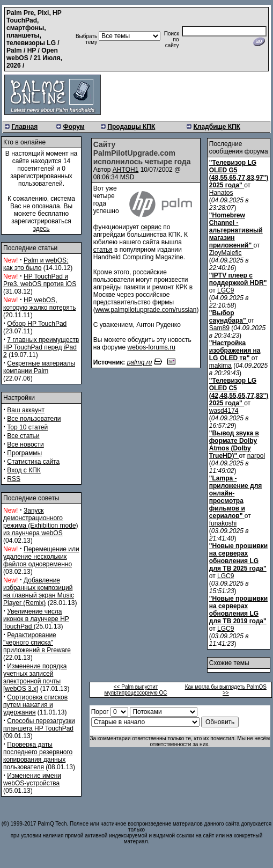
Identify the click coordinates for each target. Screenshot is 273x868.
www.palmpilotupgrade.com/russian (146, 310)
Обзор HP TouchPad (37, 324)
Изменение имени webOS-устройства (32, 779)
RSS (14, 479)
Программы (24, 453)
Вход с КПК (24, 470)
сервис (151, 227)
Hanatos (221, 193)
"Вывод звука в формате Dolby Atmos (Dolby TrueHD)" (234, 444)
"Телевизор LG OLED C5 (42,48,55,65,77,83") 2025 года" (239, 392)
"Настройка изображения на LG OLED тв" (235, 351)
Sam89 (219, 328)
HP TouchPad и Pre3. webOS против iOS (40, 280)
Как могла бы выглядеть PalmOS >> (226, 690)
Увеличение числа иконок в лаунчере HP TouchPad (36, 619)
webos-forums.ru (152, 347)
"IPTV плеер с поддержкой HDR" (238, 279)
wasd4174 (224, 411)
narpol (256, 456)
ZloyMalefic (226, 253)
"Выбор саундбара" (228, 317)
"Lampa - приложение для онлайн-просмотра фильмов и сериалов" (236, 497)
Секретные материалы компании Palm (39, 367)
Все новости (25, 444)
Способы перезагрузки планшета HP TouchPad (39, 725)
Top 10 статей (27, 427)
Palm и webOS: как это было (36, 264)
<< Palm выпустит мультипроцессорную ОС (136, 690)
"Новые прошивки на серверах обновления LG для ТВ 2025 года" (238, 557)
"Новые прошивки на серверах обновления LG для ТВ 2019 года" (238, 610)
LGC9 (226, 290)
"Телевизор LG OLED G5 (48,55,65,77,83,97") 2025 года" (239, 174)
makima (220, 366)
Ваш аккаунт (26, 410)
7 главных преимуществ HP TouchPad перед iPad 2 (41, 347)
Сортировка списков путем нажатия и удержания (35, 705)
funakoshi (223, 523)
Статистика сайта (33, 462)
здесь (41, 229)
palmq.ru (140, 362)
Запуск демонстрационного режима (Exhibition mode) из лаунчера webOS (41, 522)
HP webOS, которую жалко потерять (40, 304)
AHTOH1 (126, 170)
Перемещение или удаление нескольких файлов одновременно (41, 557)
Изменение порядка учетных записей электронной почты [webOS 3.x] (35, 677)
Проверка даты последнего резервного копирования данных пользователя (38, 756)
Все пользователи (34, 419)
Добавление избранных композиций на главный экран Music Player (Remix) (39, 592)
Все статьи (23, 436)
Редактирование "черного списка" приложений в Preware (37, 643)
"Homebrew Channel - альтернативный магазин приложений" (236, 230)
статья (103, 250)
